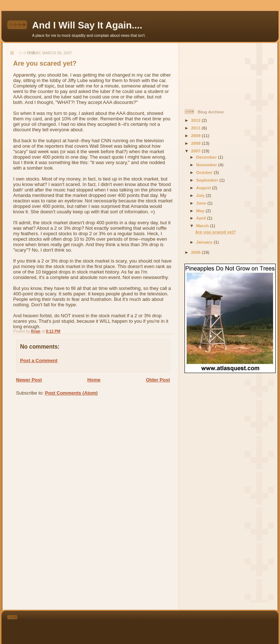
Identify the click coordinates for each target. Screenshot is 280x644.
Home (94, 380)
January (205, 242)
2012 (196, 120)
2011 (196, 128)
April (202, 218)
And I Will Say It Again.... (87, 25)
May (201, 211)
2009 (196, 135)
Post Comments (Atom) (71, 393)
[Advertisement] (217, 73)
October (205, 172)
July (201, 195)
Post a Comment (39, 360)
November (207, 165)
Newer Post (29, 380)
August (204, 188)
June (202, 203)
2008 (196, 143)
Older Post (158, 380)
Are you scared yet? (215, 232)
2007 (196, 151)
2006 (196, 252)
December (207, 157)
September (208, 180)
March (203, 226)
